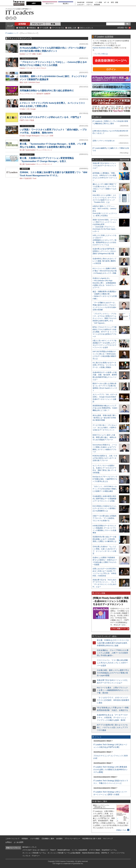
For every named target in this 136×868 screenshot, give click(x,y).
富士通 (22, 150)
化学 (26, 82)
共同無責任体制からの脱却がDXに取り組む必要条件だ (47, 91)
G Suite (22, 109)
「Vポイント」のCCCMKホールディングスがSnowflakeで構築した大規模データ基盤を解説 (105, 489)
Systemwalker (31, 150)
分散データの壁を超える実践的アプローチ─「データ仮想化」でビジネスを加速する (104, 518)
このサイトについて (13, 839)
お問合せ (9, 842)
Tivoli (35, 178)
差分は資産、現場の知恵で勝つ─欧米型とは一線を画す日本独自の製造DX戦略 (104, 418)
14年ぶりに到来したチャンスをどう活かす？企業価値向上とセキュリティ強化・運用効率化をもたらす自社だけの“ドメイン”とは (105, 240)
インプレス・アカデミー (31, 856)
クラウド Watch (94, 850)
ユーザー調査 (31, 54)
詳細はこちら (121, 830)
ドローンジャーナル (117, 853)
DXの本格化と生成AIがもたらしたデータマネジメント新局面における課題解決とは (105, 508)
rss (15, 18)
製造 (21, 82)
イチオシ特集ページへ (119, 629)
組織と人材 (72, 28)
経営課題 (22, 24)
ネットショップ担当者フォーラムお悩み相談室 (64, 853)
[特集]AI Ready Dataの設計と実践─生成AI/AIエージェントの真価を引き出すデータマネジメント (111, 601)
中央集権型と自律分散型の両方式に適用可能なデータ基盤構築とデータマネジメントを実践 (104, 499)
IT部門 (22, 120)
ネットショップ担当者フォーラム (34, 853)
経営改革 (40, 94)
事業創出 (33, 28)
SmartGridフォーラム (109, 850)
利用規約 (25, 839)
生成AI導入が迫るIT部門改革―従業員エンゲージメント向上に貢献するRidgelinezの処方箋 (104, 251)
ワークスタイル (58, 28)
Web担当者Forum (64, 850)
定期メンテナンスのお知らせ (104, 141)
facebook (11, 18)
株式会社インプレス (29, 847)
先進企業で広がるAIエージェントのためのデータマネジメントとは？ (104, 166)
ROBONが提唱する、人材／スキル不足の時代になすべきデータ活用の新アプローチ (105, 458)
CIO (27, 120)
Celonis (22, 68)
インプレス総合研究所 (79, 850)
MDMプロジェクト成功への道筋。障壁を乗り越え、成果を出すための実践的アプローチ (104, 437)
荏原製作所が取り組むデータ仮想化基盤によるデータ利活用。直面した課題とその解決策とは (104, 539)
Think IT (53, 850)
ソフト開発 (98, 2)
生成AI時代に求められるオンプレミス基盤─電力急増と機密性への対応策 (104, 261)
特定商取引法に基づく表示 (92, 839)
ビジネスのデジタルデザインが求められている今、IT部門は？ (51, 117)
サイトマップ (108, 839)
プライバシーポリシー (72, 839)
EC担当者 (90, 2)
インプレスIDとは (101, 54)
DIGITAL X (105, 853)
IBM (21, 178)
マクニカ (29, 68)
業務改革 (22, 28)
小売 (28, 109)
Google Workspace (33, 136)
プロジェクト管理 (47, 136)
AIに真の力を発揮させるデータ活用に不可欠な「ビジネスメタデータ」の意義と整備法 (104, 365)
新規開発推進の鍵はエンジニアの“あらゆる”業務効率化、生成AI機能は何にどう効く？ (105, 408)
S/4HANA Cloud (34, 82)
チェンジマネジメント (28, 94)
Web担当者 (81, 2)
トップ (10, 26)
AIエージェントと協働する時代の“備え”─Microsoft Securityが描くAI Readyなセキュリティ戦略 (105, 271)
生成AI (39, 54)
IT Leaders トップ (12, 33)
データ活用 (44, 28)
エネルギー (81, 5)
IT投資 (32, 120)
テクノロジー (38, 24)
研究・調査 (115, 2)
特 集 (53, 24)
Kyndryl (22, 54)
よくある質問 (19, 842)
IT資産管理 (28, 178)
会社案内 (59, 839)
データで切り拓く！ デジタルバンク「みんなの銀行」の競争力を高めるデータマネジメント (105, 428)
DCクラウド (50, 4)
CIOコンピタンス (87, 28)
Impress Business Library (102, 48)
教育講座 (97, 5)
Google (33, 109)
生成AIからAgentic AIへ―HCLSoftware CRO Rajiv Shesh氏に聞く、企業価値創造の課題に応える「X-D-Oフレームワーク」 (104, 283)
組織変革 (47, 94)
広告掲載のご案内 (48, 839)
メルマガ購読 (35, 839)
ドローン (89, 5)
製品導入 (66, 4)
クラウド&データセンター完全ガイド (35, 850)
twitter (7, 18)
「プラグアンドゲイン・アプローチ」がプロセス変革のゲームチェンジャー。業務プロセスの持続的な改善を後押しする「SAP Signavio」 (104, 318)
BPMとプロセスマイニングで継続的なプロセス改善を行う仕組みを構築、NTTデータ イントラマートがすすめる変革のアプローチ (105, 332)
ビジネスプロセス (40, 68)
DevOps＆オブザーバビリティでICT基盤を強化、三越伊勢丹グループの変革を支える (105, 479)
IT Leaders (20, 12)
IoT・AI (106, 2)
